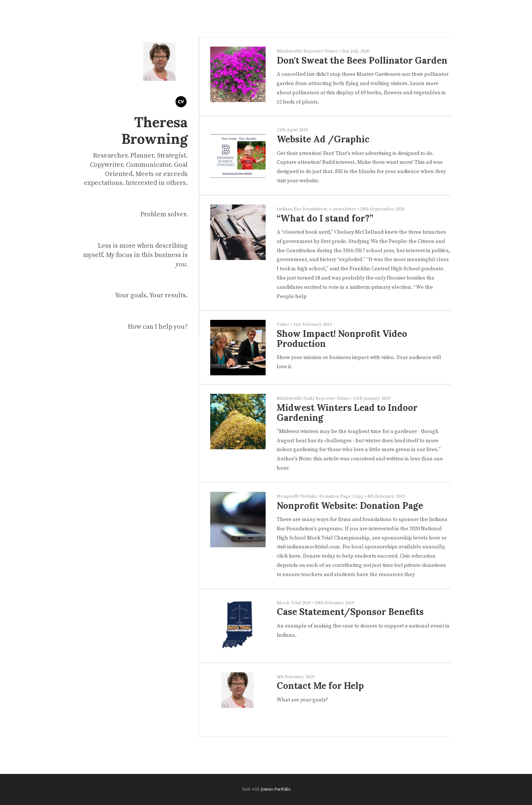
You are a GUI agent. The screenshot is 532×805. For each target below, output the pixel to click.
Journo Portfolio (276, 789)
